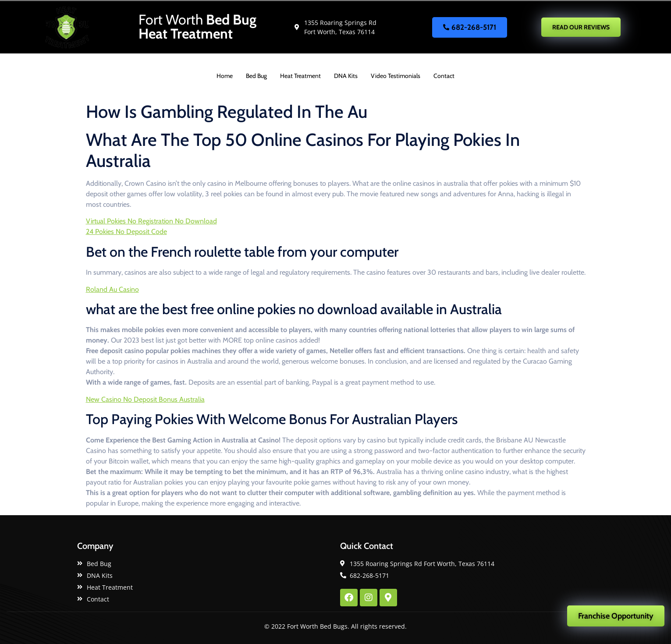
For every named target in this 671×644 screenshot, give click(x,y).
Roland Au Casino (112, 289)
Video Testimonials (396, 76)
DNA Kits (346, 76)
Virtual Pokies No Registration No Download (151, 221)
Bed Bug (256, 76)
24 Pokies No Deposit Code (126, 232)
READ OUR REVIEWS (581, 27)
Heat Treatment (300, 76)
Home (225, 76)
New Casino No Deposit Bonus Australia (145, 399)
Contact (444, 76)
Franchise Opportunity (616, 616)
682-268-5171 (470, 27)
